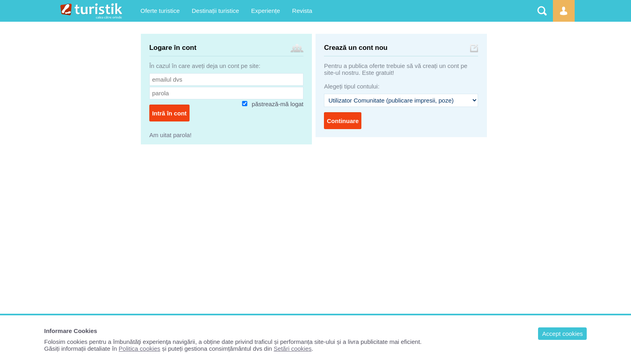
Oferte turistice (160, 11)
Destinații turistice (216, 11)
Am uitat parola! (170, 135)
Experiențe (266, 11)
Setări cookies (293, 349)
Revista (302, 11)
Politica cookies (139, 349)
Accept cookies (562, 334)
